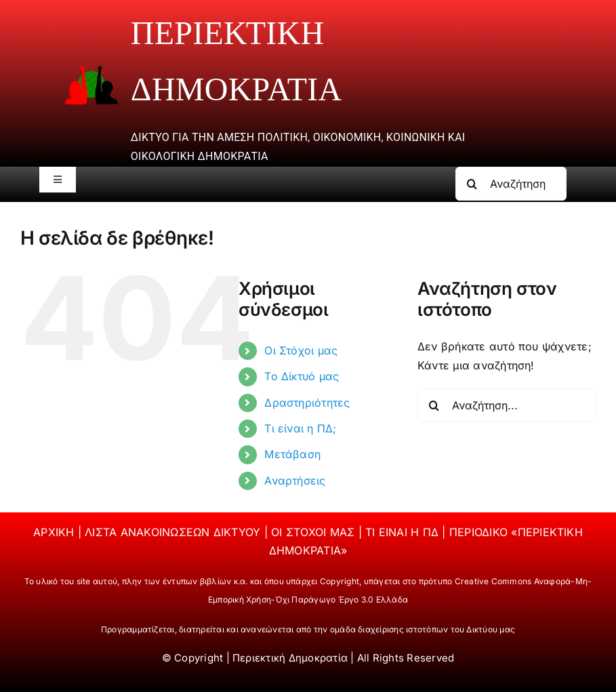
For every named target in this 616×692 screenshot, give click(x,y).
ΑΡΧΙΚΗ (56, 532)
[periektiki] (91, 71)
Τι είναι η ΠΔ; (300, 428)
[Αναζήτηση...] (511, 184)
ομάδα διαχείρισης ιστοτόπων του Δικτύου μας (423, 629)
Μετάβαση (292, 454)
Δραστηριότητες (307, 403)
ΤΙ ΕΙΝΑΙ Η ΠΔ (404, 532)
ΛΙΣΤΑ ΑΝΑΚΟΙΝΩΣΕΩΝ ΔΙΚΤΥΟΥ (174, 532)
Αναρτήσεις (295, 481)
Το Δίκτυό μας (302, 376)
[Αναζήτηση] (472, 184)
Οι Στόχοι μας (301, 350)
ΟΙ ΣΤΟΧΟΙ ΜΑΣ (314, 532)
